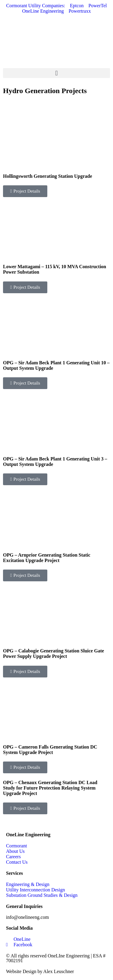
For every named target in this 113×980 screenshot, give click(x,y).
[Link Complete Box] (56, 152)
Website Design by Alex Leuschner (40, 971)
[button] (56, 73)
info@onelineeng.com (27, 917)
